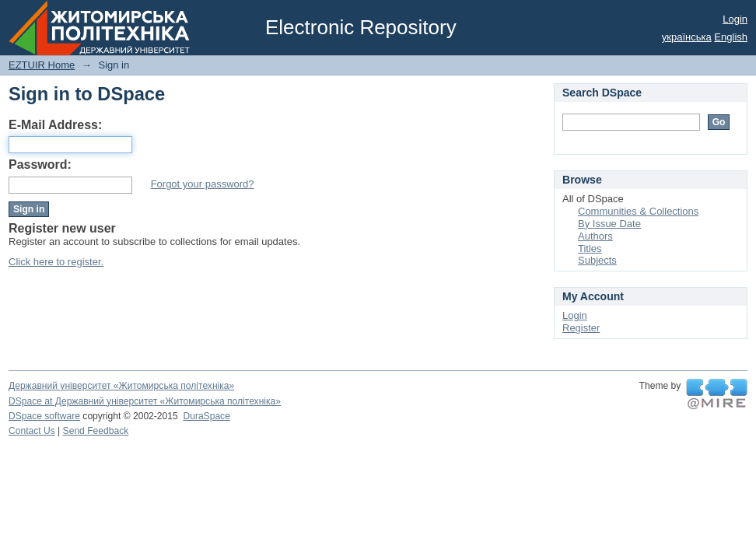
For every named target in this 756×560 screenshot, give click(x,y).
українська (687, 37)
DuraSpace (206, 416)
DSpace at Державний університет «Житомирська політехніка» (145, 401)
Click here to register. (56, 262)
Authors (595, 236)
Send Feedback (96, 431)
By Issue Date (609, 224)
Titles (590, 248)
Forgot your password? (203, 184)
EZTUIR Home (42, 65)
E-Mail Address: (55, 125)
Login (735, 19)
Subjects (597, 260)
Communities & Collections (638, 211)
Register (581, 328)
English (731, 37)
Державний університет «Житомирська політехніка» (121, 386)
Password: (40, 164)
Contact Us (32, 431)
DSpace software (44, 416)
